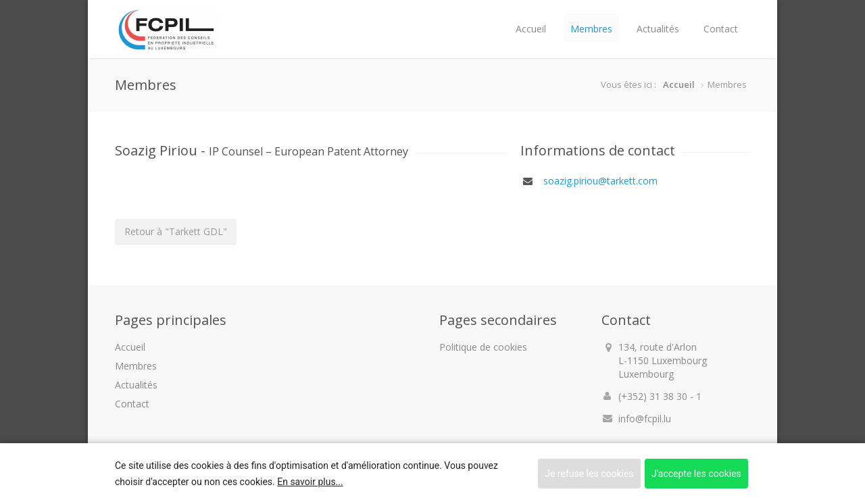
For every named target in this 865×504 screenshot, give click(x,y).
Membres (591, 29)
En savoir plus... (310, 482)
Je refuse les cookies (589, 474)
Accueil (531, 29)
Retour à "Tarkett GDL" (176, 231)
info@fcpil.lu (645, 419)
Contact (721, 29)
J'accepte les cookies (696, 474)
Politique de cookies (483, 347)
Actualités (658, 29)
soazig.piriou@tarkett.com (599, 181)
